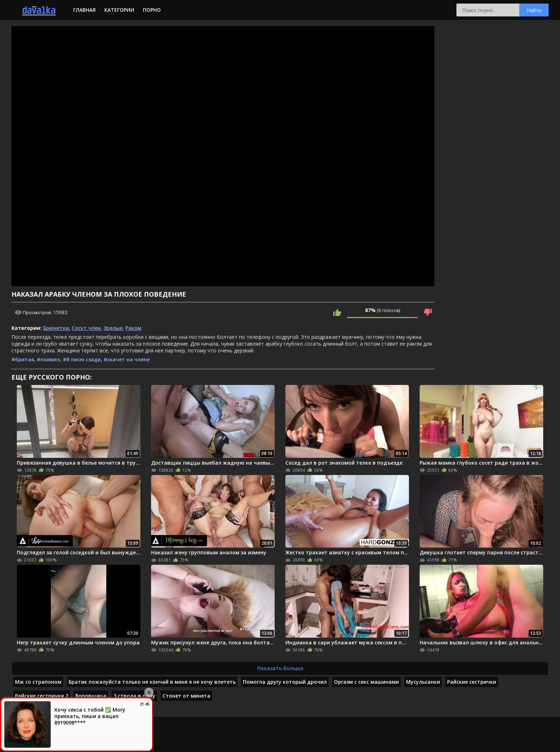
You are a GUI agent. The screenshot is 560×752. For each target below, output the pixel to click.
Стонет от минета (186, 696)
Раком (133, 328)
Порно (152, 10)
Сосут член (86, 328)
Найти (534, 10)
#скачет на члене (127, 359)
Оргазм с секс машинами (366, 682)
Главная (84, 10)
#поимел (48, 359)
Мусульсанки (423, 682)
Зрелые (113, 328)
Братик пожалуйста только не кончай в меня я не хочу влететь (152, 682)
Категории (119, 10)
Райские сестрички (472, 682)
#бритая (23, 359)
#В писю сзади (82, 359)
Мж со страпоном (38, 682)
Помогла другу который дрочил (285, 682)
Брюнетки (56, 328)
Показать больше (280, 668)
